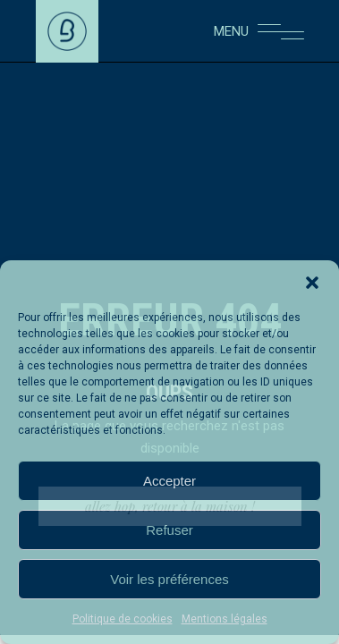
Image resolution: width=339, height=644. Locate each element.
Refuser (169, 530)
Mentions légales (225, 619)
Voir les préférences (169, 579)
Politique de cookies (123, 619)
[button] (312, 283)
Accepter (169, 481)
